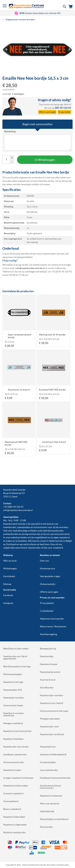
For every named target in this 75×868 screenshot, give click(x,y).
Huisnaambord (11, 801)
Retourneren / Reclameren (53, 626)
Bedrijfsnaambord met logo (17, 666)
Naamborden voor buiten (16, 747)
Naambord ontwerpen (51, 796)
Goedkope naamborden (15, 754)
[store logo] (26, 6)
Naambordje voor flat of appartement (15, 657)
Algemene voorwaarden (52, 619)
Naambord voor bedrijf (52, 703)
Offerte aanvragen (49, 592)
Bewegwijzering (48, 648)
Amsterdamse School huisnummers (51, 787)
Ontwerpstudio (48, 584)
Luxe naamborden (49, 770)
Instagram (8, 603)
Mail (66, 104)
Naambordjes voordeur (52, 695)
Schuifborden (47, 687)
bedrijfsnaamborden (53, 531)
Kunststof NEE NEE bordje (52, 390)
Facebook (8, 595)
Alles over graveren (50, 803)
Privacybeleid (47, 603)
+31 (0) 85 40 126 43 (61, 271)
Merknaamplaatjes (13, 674)
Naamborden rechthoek (52, 734)
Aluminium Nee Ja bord (54, 442)
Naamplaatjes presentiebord (54, 819)
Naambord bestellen (13, 739)
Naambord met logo (13, 682)
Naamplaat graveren (50, 672)
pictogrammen (29, 534)
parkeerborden (11, 534)
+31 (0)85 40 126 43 (13, 507)
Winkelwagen (10, 568)
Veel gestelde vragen (50, 576)
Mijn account (10, 561)
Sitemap (7, 584)
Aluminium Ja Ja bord (19, 390)
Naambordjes (47, 656)
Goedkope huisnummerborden (55, 778)
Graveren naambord (13, 793)
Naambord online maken (16, 786)
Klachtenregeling (48, 634)
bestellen (23, 541)
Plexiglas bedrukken (50, 719)
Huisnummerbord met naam (54, 711)
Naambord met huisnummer (17, 731)
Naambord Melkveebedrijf (53, 754)
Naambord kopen (49, 664)
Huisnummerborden (13, 762)
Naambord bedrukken (14, 817)
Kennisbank (9, 576)
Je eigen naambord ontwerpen (18, 778)
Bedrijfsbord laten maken (16, 648)
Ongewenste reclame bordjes (20, 19)
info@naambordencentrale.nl (18, 510)
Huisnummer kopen (13, 705)
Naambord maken (12, 770)
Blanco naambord (12, 809)
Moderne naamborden (14, 832)
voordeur (64, 527)
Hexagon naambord (13, 723)
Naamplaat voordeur (14, 698)
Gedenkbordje (47, 811)
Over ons (44, 561)
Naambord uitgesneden (15, 825)
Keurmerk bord (48, 680)
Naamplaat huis (48, 747)
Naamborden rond (49, 726)
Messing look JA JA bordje (52, 335)
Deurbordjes (46, 827)
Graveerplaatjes (48, 762)
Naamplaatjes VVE (13, 690)
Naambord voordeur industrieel (14, 714)
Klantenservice (47, 568)
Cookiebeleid (47, 611)
